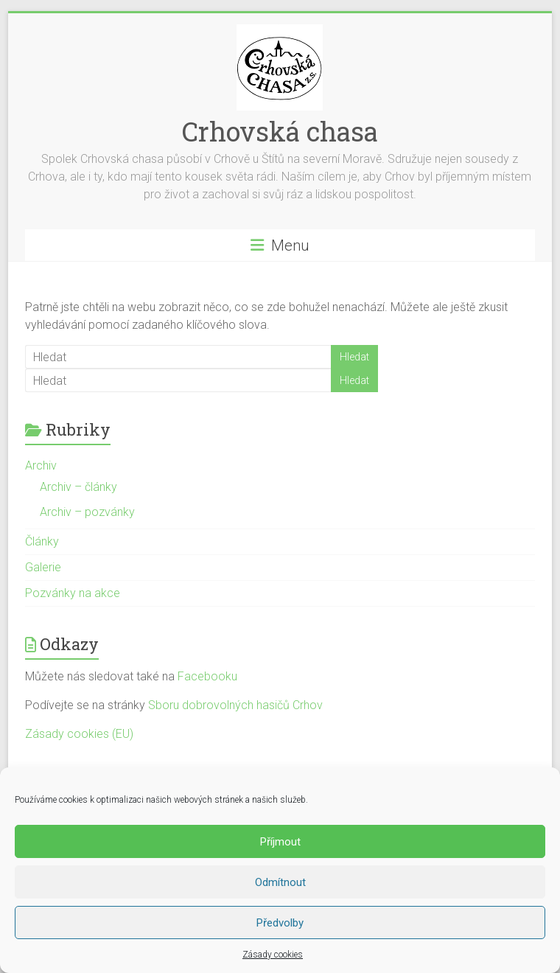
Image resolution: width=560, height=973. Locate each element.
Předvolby (280, 923)
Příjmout (280, 842)
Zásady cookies (273, 955)
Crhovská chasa (280, 131)
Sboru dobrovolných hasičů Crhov (235, 705)
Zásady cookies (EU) (79, 734)
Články (42, 541)
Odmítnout (280, 882)
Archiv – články (78, 487)
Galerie (43, 567)
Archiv (41, 465)
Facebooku (207, 676)
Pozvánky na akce (73, 593)
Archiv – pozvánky (87, 512)
